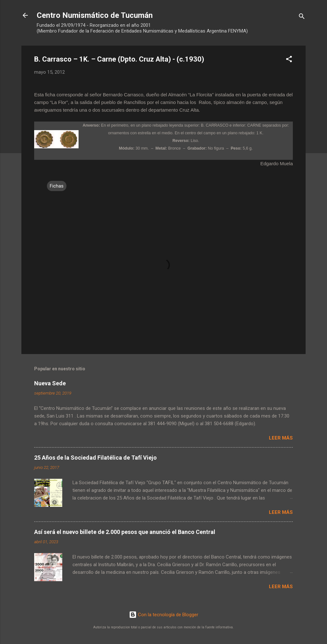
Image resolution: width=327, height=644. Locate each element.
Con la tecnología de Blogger (164, 615)
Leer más (281, 438)
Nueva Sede (50, 383)
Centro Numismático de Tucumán (95, 15)
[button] (289, 60)
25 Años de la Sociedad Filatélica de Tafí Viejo (95, 458)
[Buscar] (302, 17)
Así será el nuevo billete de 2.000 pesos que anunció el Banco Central (125, 532)
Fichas (57, 186)
